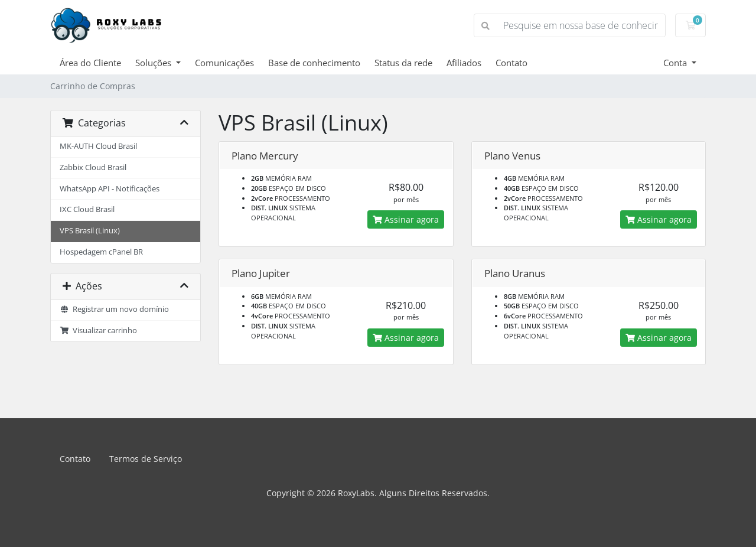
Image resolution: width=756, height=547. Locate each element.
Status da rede (403, 63)
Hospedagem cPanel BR (101, 252)
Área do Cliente (90, 63)
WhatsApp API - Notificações (110, 189)
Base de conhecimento (314, 63)
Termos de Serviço (146, 459)
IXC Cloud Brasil (87, 209)
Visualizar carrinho (98, 331)
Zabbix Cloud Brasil (93, 167)
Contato (511, 63)
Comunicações (224, 63)
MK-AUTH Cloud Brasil (98, 146)
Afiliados (464, 63)
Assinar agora (406, 219)
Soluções (154, 63)
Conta (676, 63)
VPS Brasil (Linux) (90, 231)
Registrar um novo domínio (114, 309)
